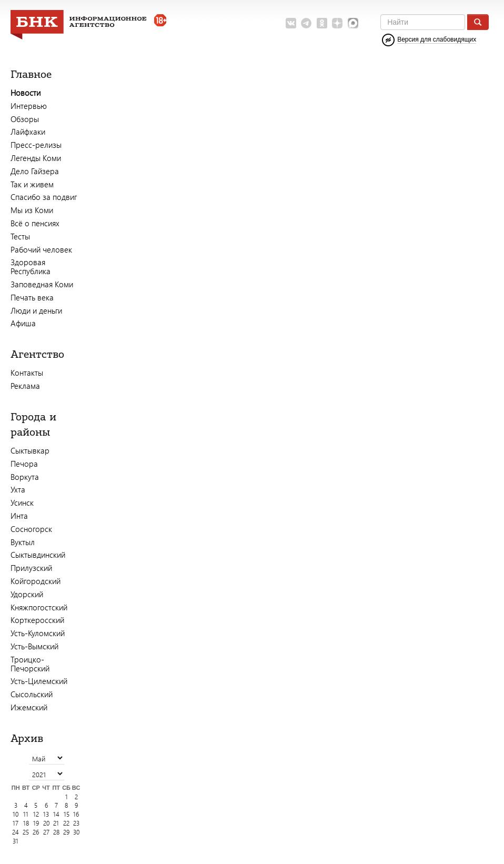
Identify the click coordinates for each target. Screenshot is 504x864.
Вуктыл (23, 542)
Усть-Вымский (34, 646)
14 (56, 814)
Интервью (29, 106)
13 (46, 814)
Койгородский (36, 581)
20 (46, 823)
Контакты (27, 373)
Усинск (22, 503)
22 (66, 823)
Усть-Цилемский (39, 681)
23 (76, 823)
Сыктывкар (30, 450)
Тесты (20, 236)
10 (16, 814)
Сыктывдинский (38, 555)
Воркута (25, 477)
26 (36, 832)
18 (26, 823)
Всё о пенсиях (35, 223)
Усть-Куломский (38, 633)
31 (16, 841)
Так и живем (32, 184)
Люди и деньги (36, 310)
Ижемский (29, 707)
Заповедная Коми (42, 284)
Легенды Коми (36, 158)
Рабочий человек (41, 249)
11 (26, 814)
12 (36, 814)
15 (67, 814)
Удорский (27, 594)
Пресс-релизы (36, 145)
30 (76, 832)
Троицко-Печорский (30, 664)
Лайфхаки (28, 132)
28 (56, 832)
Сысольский (32, 694)
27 (46, 832)
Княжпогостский (39, 607)
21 (56, 823)
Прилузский (31, 568)
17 (16, 823)
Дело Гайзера (35, 171)
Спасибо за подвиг (44, 197)
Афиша (23, 323)
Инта (19, 516)
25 (26, 832)
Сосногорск (31, 529)
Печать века (32, 297)
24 (16, 832)
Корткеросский (37, 620)
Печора (24, 464)
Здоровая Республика (31, 267)
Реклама (25, 386)
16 (76, 814)
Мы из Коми (32, 210)
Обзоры (25, 119)
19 (36, 823)
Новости (26, 93)
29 (66, 832)
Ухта (18, 489)
